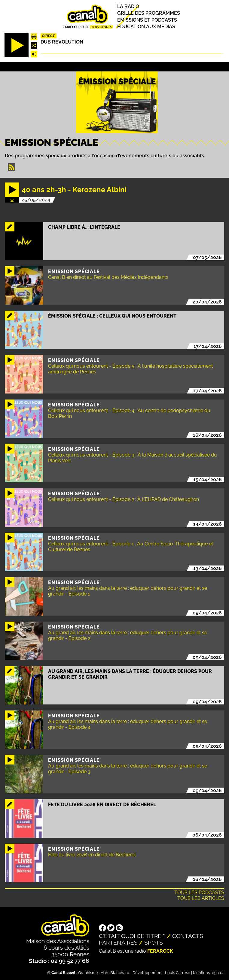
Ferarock (160, 951)
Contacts (188, 936)
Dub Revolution (62, 42)
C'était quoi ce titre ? (132, 936)
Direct (48, 36)
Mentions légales (209, 973)
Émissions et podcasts (147, 20)
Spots (154, 942)
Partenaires (118, 942)
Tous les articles (201, 898)
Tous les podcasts (199, 893)
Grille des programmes (149, 13)
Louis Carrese (178, 973)
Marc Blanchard (115, 973)
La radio (128, 6)
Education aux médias (146, 27)
